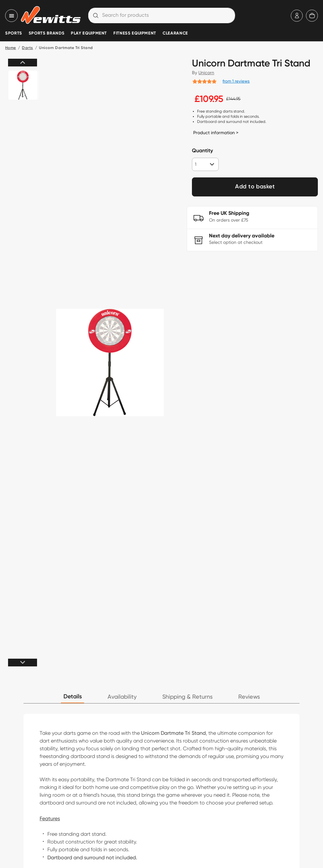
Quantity (202, 151)
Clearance (175, 33)
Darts (27, 48)
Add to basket (255, 187)
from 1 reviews (236, 81)
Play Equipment (89, 33)
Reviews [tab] (249, 697)
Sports (14, 33)
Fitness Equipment (135, 33)
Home (11, 48)
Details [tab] (73, 697)
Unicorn (206, 73)
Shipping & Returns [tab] (187, 697)
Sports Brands (47, 33)
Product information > (216, 133)
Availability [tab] (122, 697)
